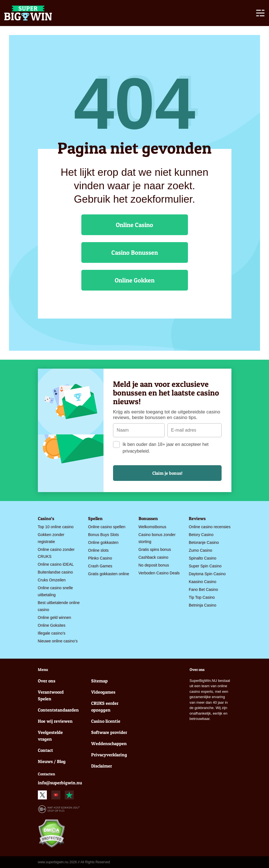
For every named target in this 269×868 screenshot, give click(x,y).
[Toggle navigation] (260, 14)
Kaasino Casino (203, 582)
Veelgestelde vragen (50, 736)
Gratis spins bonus (155, 549)
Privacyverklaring (109, 755)
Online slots (98, 550)
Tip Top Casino (202, 597)
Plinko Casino (100, 558)
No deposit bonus (154, 565)
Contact (45, 750)
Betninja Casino (203, 605)
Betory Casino (201, 535)
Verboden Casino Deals (159, 573)
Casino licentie (106, 721)
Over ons (47, 681)
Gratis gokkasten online (109, 574)
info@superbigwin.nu (60, 783)
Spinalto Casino (203, 558)
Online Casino (134, 225)
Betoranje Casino (204, 542)
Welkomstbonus (152, 527)
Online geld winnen (55, 617)
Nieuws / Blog (52, 761)
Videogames (103, 692)
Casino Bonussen (135, 252)
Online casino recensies (210, 527)
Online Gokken (135, 280)
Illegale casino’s (52, 633)
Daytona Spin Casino (207, 574)
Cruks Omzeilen (52, 580)
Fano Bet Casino (203, 589)
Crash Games (100, 566)
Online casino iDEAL (56, 564)
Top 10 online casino (56, 527)
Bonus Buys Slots (104, 535)
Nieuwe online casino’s (58, 641)
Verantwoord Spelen (51, 695)
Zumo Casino (200, 550)
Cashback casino (154, 557)
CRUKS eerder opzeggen (105, 706)
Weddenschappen (109, 743)
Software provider (109, 732)
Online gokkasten (103, 542)
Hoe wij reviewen (55, 721)
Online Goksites (52, 625)
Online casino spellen (107, 527)
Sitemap (99, 681)
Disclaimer (102, 766)
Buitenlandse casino (55, 572)
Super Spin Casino (205, 566)
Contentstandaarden (58, 710)
